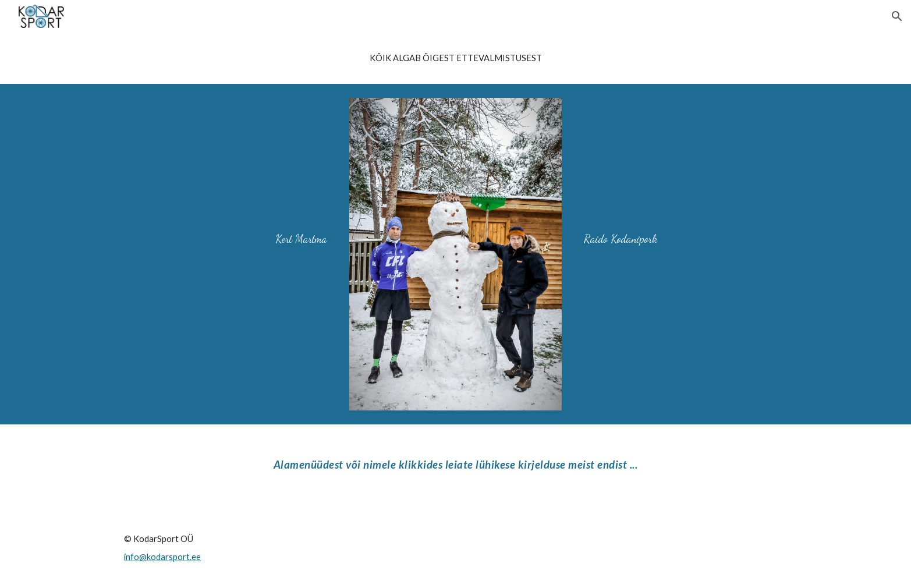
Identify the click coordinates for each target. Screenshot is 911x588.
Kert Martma (301, 239)
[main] (455, 58)
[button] (897, 16)
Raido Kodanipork (621, 239)
